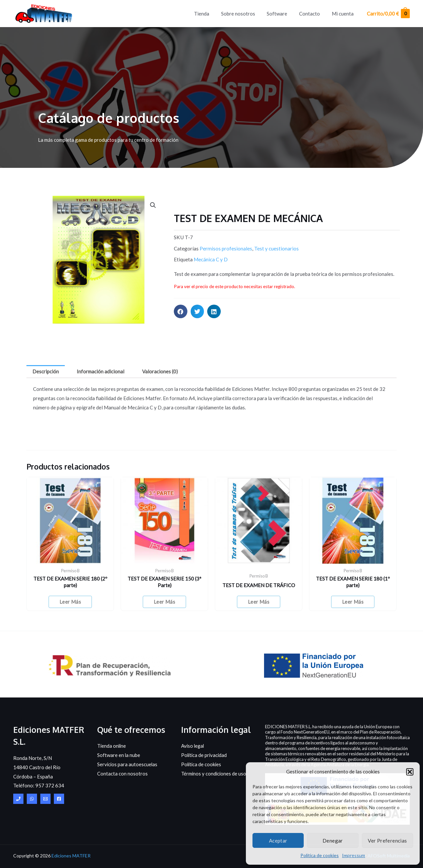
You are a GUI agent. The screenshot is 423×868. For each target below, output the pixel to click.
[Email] (45, 799)
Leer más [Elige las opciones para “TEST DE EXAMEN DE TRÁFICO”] (259, 602)
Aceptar (278, 841)
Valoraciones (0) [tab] (160, 371)
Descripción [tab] (46, 371)
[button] (410, 772)
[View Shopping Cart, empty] (388, 14)
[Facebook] (59, 799)
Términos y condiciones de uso (214, 774)
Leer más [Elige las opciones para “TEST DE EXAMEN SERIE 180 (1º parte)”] (353, 602)
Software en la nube (119, 755)
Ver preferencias (387, 841)
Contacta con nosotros (122, 774)
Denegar (333, 841)
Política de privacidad (205, 755)
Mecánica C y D (211, 259)
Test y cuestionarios (276, 248)
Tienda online (112, 746)
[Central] (18, 799)
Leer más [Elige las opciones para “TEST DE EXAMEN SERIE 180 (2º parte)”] (70, 602)
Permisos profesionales (226, 248)
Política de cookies (320, 855)
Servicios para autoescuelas (128, 764)
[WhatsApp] (32, 799)
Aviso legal (193, 746)
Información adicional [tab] (100, 371)
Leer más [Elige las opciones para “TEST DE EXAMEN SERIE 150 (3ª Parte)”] (164, 602)
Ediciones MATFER (71, 856)
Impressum (354, 855)
